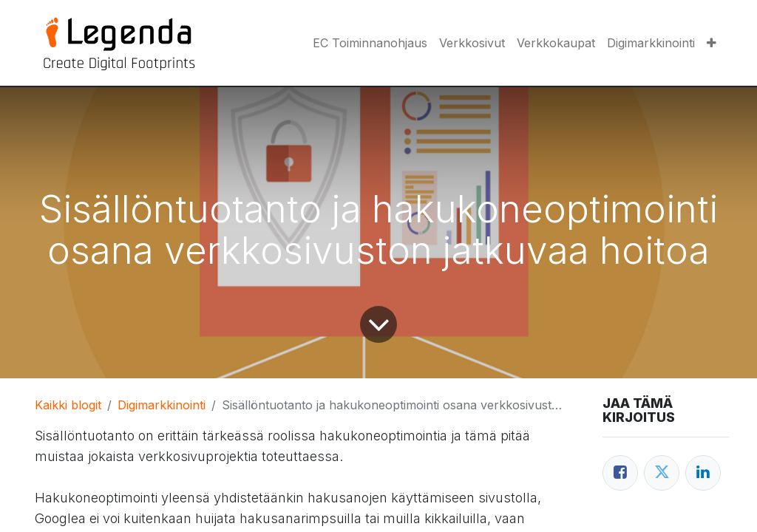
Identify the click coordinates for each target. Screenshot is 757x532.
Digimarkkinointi (162, 405)
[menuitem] (370, 43)
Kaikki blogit (68, 405)
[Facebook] (620, 473)
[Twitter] (662, 473)
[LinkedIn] (703, 473)
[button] (712, 43)
